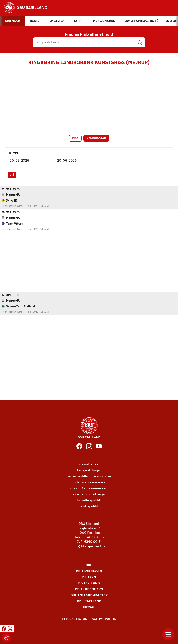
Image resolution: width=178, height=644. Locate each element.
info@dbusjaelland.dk (89, 546)
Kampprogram (96, 139)
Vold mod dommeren (89, 482)
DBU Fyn (89, 577)
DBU (89, 565)
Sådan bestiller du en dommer (89, 476)
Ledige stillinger (89, 470)
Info (75, 139)
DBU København (89, 589)
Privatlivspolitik (89, 500)
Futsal (89, 607)
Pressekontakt (89, 464)
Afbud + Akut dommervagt (89, 488)
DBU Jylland (89, 583)
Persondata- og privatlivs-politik (89, 619)
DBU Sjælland (89, 601)
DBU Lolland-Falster (89, 595)
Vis (12, 175)
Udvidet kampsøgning (141, 21)
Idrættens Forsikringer (89, 494)
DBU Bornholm (89, 571)
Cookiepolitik (89, 506)
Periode (13, 153)
